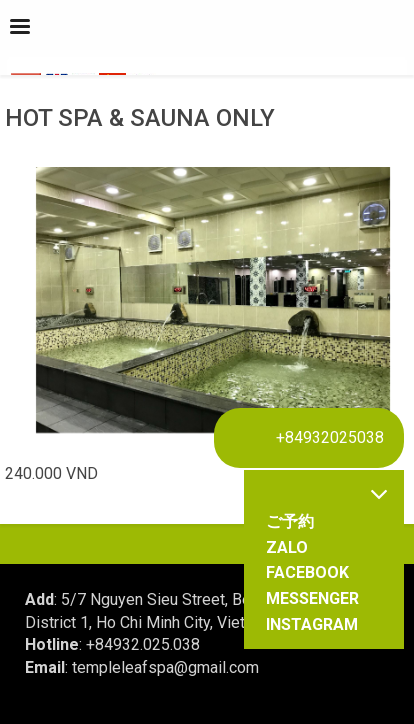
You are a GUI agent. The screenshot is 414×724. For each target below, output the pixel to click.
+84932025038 (330, 437)
